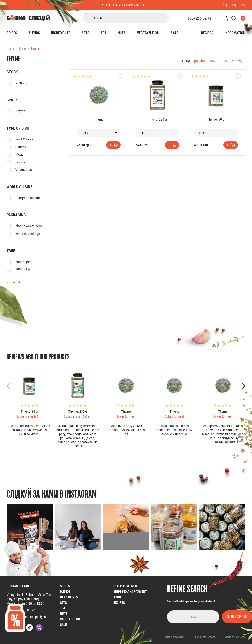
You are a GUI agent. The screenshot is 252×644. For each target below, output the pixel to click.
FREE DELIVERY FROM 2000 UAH (126, 5)
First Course (24, 139)
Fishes (20, 162)
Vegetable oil (148, 33)
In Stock (21, 83)
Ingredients (61, 33)
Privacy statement (204, 637)
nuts (64, 614)
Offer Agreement (126, 586)
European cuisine (28, 198)
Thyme (20, 111)
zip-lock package (28, 234)
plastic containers (29, 226)
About (118, 597)
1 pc (142, 133)
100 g (85, 133)
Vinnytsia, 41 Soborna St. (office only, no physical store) (29, 597)
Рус (243, 5)
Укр (225, 5)
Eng (234, 5)
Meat (19, 155)
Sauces (21, 147)
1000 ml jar (24, 269)
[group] (30, 527)
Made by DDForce (235, 637)
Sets (86, 33)
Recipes (207, 33)
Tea (104, 33)
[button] (244, 386)
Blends (34, 33)
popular (200, 61)
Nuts (122, 33)
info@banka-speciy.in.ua (33, 617)
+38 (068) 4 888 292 (21, 610)
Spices (12, 33)
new (212, 61)
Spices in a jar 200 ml (29, 416)
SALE (175, 33)
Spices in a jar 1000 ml (78, 416)
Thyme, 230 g (157, 119)
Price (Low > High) (232, 61)
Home (10, 48)
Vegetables (24, 170)
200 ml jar (23, 262)
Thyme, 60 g (216, 119)
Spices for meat (126, 416)
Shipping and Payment (130, 592)
